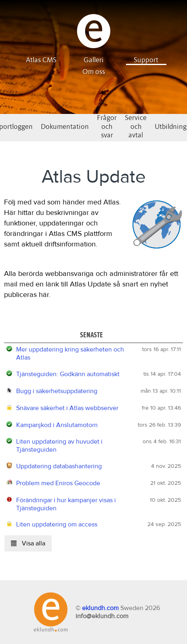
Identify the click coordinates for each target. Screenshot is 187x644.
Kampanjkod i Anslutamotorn (57, 425)
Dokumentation (65, 127)
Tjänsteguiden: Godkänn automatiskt (68, 374)
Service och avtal (136, 127)
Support (146, 60)
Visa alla (28, 543)
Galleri (94, 60)
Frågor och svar (107, 127)
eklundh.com (100, 608)
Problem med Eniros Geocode (58, 483)
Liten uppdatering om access (57, 524)
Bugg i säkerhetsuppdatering (57, 391)
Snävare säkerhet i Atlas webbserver (67, 408)
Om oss (94, 72)
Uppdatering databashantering (59, 466)
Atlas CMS (41, 60)
